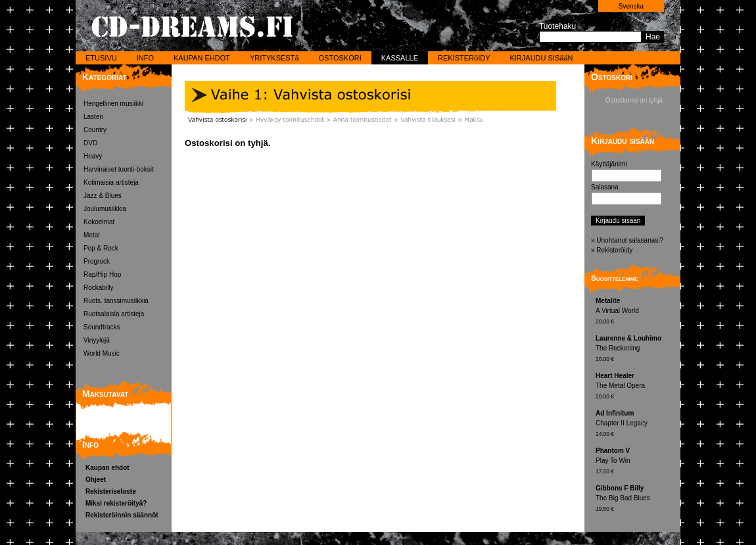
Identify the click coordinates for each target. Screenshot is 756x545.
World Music (102, 353)
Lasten (93, 117)
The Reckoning (636, 349)
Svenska (631, 6)
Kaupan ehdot (107, 468)
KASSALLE (400, 58)
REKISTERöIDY (464, 58)
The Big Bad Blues (636, 499)
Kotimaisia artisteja (111, 182)
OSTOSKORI (340, 58)
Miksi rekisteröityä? (116, 503)
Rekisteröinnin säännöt (122, 515)
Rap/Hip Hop (102, 274)
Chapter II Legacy (636, 424)
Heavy (93, 156)
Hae (653, 37)
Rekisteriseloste (111, 491)
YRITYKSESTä (274, 58)
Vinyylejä (97, 340)
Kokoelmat (99, 222)
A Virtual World (636, 312)
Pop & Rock (101, 248)
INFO (145, 58)
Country (95, 130)
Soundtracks (102, 327)
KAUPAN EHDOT (202, 58)
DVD (90, 143)
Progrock (97, 261)
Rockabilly (99, 288)
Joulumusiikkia (105, 209)
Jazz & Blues (103, 196)
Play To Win (636, 462)
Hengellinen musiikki (113, 104)
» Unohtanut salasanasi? (627, 240)
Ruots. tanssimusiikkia (116, 301)
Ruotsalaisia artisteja (114, 314)
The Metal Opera (636, 387)
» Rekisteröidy (612, 250)
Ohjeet (96, 480)
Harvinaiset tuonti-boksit (119, 169)
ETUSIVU (101, 58)
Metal (91, 235)
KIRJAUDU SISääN (541, 58)
